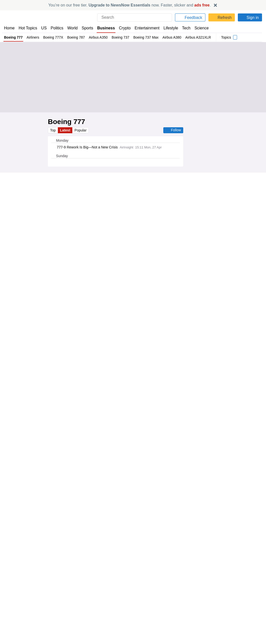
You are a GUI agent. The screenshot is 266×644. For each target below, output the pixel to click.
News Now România (85, 616)
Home (9, 28)
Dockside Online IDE (150, 611)
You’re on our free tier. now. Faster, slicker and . (130, 5)
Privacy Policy (211, 602)
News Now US (80, 607)
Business (106, 28)
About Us (11, 607)
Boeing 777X (53, 37)
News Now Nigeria (84, 611)
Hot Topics (28, 28)
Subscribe (12, 616)
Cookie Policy (211, 607)
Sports (88, 28)
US (44, 28)
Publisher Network (149, 602)
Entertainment (146, 28)
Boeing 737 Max (147, 37)
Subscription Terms (216, 616)
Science (201, 28)
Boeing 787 (76, 37)
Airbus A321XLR (200, 37)
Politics (57, 28)
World (73, 28)
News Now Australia (85, 629)
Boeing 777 (13, 37)
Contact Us (13, 611)
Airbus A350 (99, 37)
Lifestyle (170, 28)
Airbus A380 (173, 37)
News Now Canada (84, 625)
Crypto (125, 28)
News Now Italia (82, 620)
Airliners (33, 37)
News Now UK (80, 602)
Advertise (143, 607)
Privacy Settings (213, 620)
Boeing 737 (121, 37)
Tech (186, 28)
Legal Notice (210, 611)
